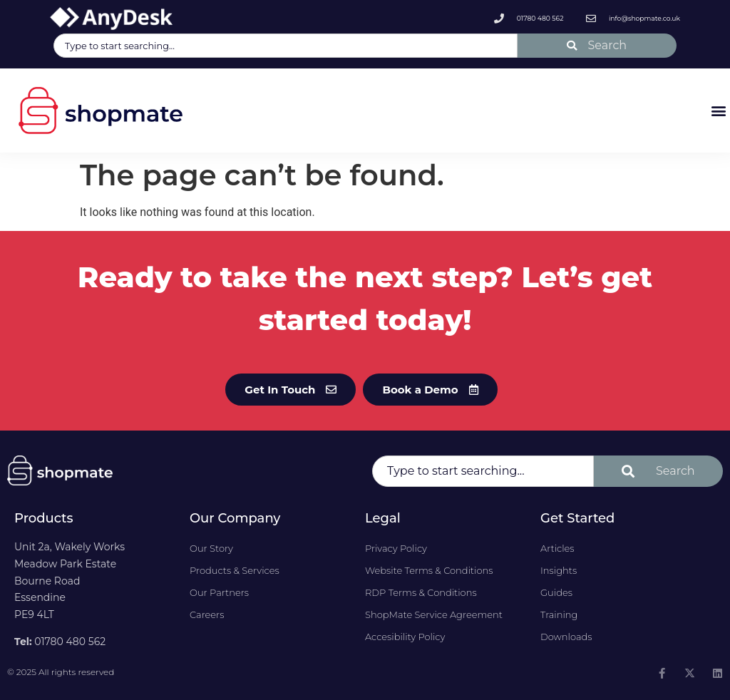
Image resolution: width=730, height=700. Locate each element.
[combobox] (286, 46)
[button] (718, 110)
